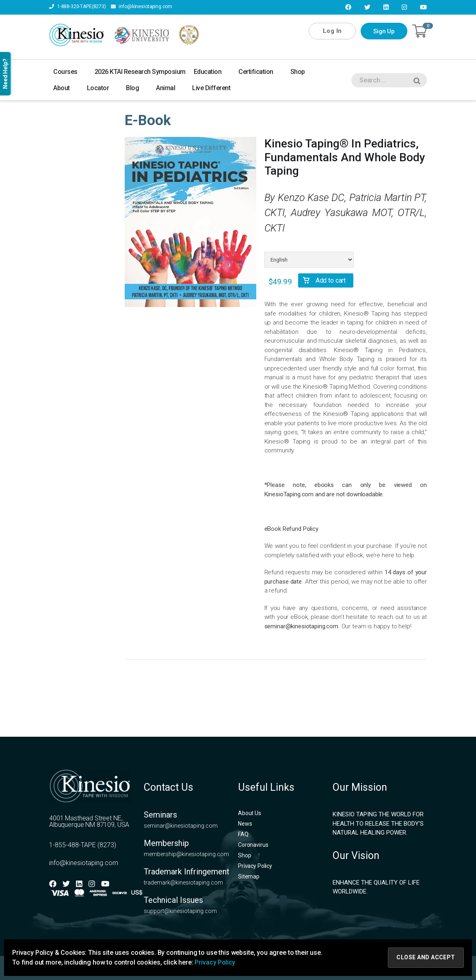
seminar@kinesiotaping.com (301, 626)
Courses (70, 72)
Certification (260, 72)
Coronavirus (253, 845)
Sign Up (384, 31)
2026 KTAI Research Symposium (140, 72)
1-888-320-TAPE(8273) (78, 7)
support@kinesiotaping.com (180, 911)
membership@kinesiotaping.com (186, 854)
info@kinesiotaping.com (142, 7)
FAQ (243, 834)
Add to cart (331, 280)
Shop (302, 72)
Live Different (211, 88)
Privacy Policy (255, 866)
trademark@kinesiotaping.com (183, 883)
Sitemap (249, 876)
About (66, 88)
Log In (332, 31)
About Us (250, 813)
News (245, 824)
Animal (170, 88)
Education (212, 72)
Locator (103, 88)
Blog (137, 88)
